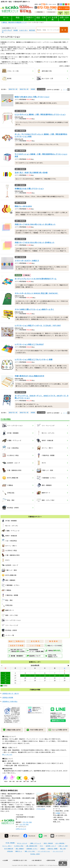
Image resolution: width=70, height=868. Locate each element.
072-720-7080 (27, 829)
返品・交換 (41, 17)
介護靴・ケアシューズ (35, 850)
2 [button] (66, 89)
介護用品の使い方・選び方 (10, 693)
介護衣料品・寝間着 (52, 855)
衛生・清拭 (63, 855)
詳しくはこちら (7, 754)
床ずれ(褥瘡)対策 (9, 855)
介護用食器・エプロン (32, 855)
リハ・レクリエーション (44, 858)
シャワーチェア (7, 30)
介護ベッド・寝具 (63, 853)
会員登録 (60, 13)
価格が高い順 (24, 89)
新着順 (33, 89)
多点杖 (16, 30)
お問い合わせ (64, 18)
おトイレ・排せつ (7, 853)
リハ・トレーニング (58, 858)
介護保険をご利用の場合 (10, 701)
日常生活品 (10, 858)
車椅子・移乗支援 (48, 850)
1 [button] (64, 89)
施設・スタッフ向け (30, 858)
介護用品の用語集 (8, 697)
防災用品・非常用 (35, 861)
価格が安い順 (13, 89)
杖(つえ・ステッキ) (22, 850)
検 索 (64, 30)
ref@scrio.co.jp (21, 835)
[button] (62, 90)
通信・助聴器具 (20, 855)
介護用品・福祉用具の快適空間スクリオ (14, 22)
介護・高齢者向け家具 (31, 853)
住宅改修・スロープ (51, 853)
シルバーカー (23, 30)
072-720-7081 (24, 831)
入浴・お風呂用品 (60, 850)
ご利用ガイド (29, 18)
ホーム (6, 17)
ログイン (67, 13)
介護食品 (42, 855)
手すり (41, 853)
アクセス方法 (41, 816)
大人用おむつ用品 (19, 853)
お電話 (58, 820)
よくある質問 (53, 18)
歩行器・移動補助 (10, 850)
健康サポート (19, 858)
